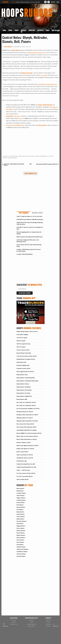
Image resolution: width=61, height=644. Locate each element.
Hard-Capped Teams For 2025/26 (25, 372)
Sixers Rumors (20, 540)
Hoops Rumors (6, 9)
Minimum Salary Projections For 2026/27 (27, 421)
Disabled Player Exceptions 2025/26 (26, 359)
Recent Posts (38, 213)
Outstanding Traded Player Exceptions (27, 430)
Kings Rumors (20, 512)
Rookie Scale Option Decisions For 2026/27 (28, 446)
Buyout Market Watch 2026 (24, 353)
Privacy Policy (31, 626)
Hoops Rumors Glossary (23, 384)
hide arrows (5, 625)
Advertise (32, 30)
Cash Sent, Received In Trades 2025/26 (27, 356)
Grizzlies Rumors (21, 500)
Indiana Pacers (22, 156)
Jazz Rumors (20, 510)
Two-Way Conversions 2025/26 (25, 476)
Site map (14, 620)
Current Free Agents (22, 338)
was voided (44, 75)
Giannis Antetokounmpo (45, 105)
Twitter (48, 622)
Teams (10, 30)
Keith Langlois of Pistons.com (37, 53)
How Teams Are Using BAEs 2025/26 (26, 405)
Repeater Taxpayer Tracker (24, 442)
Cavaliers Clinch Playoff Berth (25, 254)
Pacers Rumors (21, 528)
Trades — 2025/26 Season (23, 470)
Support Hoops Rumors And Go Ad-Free (27, 331)
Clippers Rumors (21, 498)
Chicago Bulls (6, 156)
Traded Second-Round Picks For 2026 (26, 467)
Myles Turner (43, 125)
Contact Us (23, 31)
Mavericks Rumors (22, 521)
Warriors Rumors (21, 554)
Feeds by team (14, 624)
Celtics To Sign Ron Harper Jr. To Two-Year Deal (28, 2)
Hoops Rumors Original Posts (24, 396)
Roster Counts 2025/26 (22, 452)
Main (30, 164)
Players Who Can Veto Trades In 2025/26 (27, 436)
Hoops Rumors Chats (22, 375)
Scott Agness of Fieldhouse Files (15, 125)
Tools (48, 30)
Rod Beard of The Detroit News (48, 84)
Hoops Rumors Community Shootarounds (27, 381)
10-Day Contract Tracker (23, 350)
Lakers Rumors (21, 517)
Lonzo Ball (9, 116)
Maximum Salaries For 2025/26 (25, 412)
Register (53, 2)
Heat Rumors (20, 505)
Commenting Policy (31, 624)
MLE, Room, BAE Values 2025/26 (25, 424)
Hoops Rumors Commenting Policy (26, 378)
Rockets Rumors (21, 538)
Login (58, 2)
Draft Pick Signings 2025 (23, 365)
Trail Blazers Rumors (22, 552)
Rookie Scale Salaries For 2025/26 (25, 449)
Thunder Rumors (21, 547)
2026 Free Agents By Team (23, 344)
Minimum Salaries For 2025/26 (25, 418)
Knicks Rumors (21, 514)
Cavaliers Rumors (21, 493)
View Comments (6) (30, 173)
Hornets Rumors (21, 507)
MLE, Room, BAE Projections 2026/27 (27, 427)
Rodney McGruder (27, 73)
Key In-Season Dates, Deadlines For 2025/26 (28, 409)
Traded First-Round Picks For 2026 (26, 464)
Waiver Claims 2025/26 (23, 479)
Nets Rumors (20, 524)
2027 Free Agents (21, 347)
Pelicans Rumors (21, 531)
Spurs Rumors (20, 542)
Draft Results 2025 (21, 362)
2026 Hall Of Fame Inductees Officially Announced (30, 219)
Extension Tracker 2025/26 (23, 368)
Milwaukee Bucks (30, 156)
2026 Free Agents (21, 341)
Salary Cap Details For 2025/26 (25, 455)
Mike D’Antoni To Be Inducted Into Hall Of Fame (29, 237)
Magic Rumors (20, 519)
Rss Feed (48, 626)
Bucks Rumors (20, 488)
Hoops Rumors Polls (22, 399)
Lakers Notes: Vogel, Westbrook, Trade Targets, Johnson (14, 164)
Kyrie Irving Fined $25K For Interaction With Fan (47, 164)
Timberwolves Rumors (22, 549)
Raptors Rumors (21, 535)
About (16, 30)
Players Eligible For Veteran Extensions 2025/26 (29, 433)
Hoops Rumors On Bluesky (24, 387)
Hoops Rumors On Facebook (24, 390)
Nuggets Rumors (21, 526)
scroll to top (56, 625)
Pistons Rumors (21, 533)
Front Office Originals (22, 335)
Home (4, 30)
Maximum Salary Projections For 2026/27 (27, 415)
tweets (21, 118)
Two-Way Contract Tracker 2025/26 (26, 473)
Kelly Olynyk (16, 50)
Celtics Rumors (21, 495)
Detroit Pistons (14, 156)
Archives (40, 30)
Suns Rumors (20, 545)
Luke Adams (8, 47)
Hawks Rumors (21, 503)
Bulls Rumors (20, 491)
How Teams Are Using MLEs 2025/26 (26, 402)
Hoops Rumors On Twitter (23, 393)
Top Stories (24, 213)
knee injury (17, 116)
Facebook (48, 624)
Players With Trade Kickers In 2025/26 (27, 439)
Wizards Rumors (21, 556)
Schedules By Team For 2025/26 (25, 458)
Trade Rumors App (22, 461)
